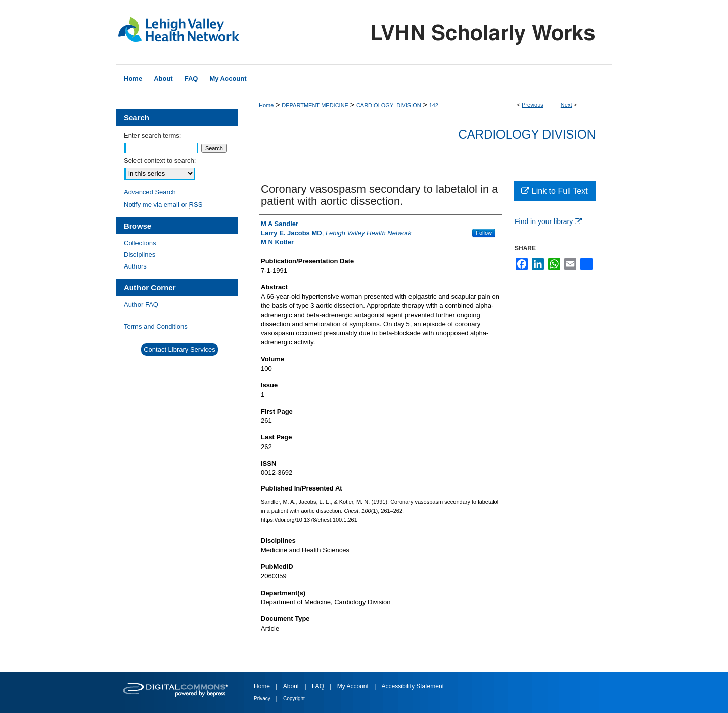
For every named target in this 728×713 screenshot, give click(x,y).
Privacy (263, 699)
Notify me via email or (163, 205)
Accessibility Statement (413, 686)
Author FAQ (141, 305)
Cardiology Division (527, 134)
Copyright (294, 699)
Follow (484, 233)
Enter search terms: (152, 135)
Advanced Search (150, 192)
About (292, 686)
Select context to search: (160, 161)
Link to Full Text (554, 191)
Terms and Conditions (156, 326)
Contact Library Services (179, 350)
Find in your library (548, 221)
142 (434, 105)
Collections (140, 243)
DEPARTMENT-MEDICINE (315, 105)
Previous (533, 105)
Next (566, 105)
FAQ (319, 686)
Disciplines (140, 255)
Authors (135, 266)
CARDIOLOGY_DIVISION (389, 105)
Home (266, 105)
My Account (354, 686)
